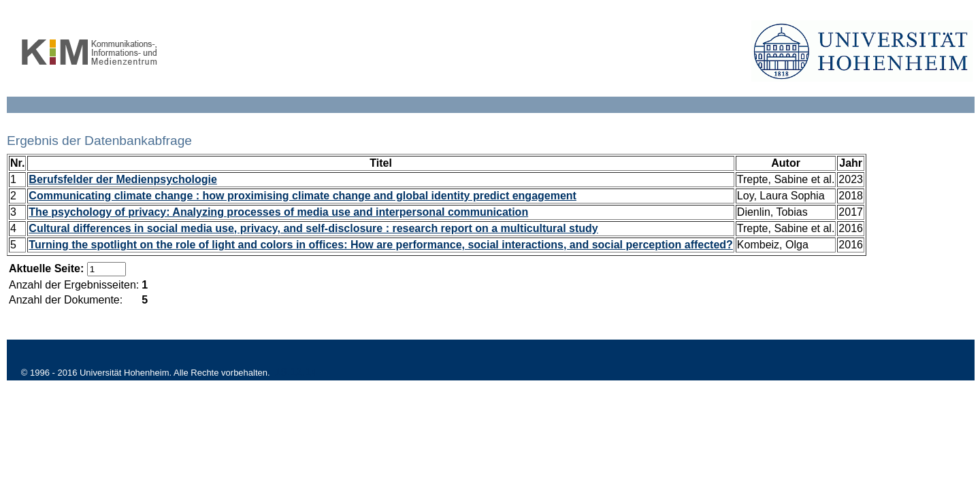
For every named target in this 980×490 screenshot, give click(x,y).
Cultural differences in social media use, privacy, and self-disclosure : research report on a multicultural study (313, 228)
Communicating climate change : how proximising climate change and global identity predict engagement (303, 196)
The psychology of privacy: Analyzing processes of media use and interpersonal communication (278, 212)
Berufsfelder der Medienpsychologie (123, 179)
